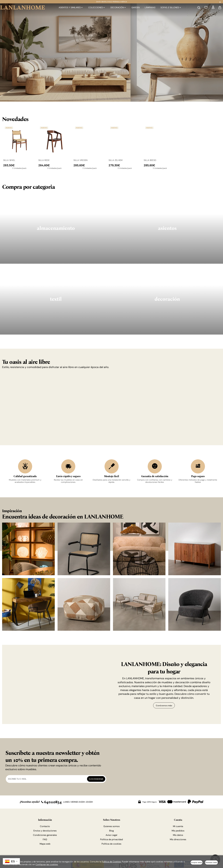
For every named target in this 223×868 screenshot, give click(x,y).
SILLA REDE (44, 160)
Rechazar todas (211, 862)
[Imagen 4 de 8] (195, 550)
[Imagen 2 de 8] (84, 550)
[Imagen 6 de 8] (84, 605)
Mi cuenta (178, 827)
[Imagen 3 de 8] (139, 550)
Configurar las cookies (47, 864)
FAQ (45, 840)
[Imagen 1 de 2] (111, 53)
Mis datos (178, 836)
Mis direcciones (178, 840)
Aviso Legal (111, 836)
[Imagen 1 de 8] (28, 550)
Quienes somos (111, 827)
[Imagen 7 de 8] (139, 605)
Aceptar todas (197, 862)
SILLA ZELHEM (116, 160)
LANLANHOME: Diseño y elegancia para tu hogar (164, 669)
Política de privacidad (111, 840)
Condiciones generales (45, 836)
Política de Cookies (111, 862)
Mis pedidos (178, 831)
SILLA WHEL (9, 160)
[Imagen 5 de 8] (28, 605)
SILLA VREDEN (81, 160)
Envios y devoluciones (45, 831)
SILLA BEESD (150, 160)
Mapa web (45, 844)
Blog (111, 831)
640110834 (51, 803)
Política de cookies (111, 844)
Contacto (45, 827)
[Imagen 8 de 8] (195, 605)
